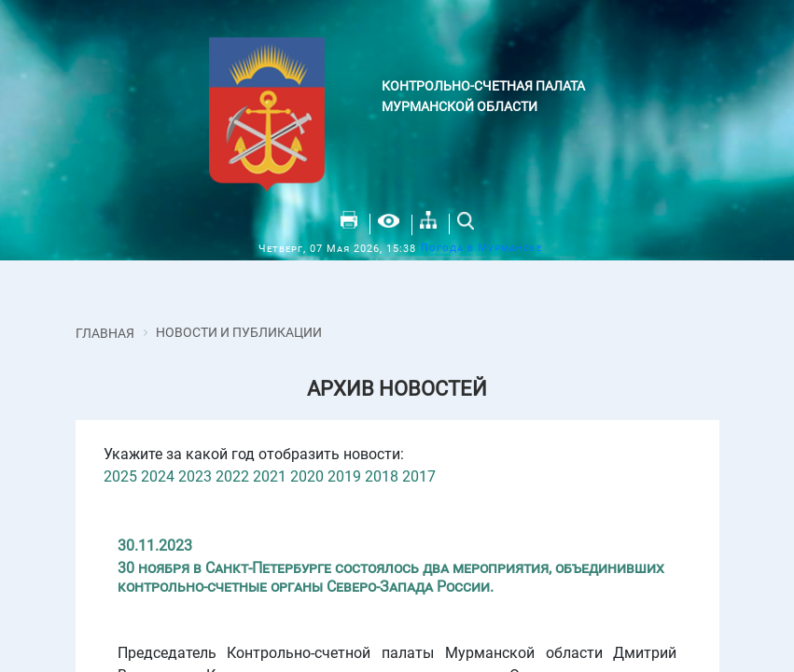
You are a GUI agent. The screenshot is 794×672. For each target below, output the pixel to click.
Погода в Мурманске (481, 248)
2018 (382, 476)
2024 (158, 476)
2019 (344, 476)
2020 (307, 476)
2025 (120, 476)
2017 (419, 476)
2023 (195, 476)
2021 (270, 476)
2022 (232, 476)
